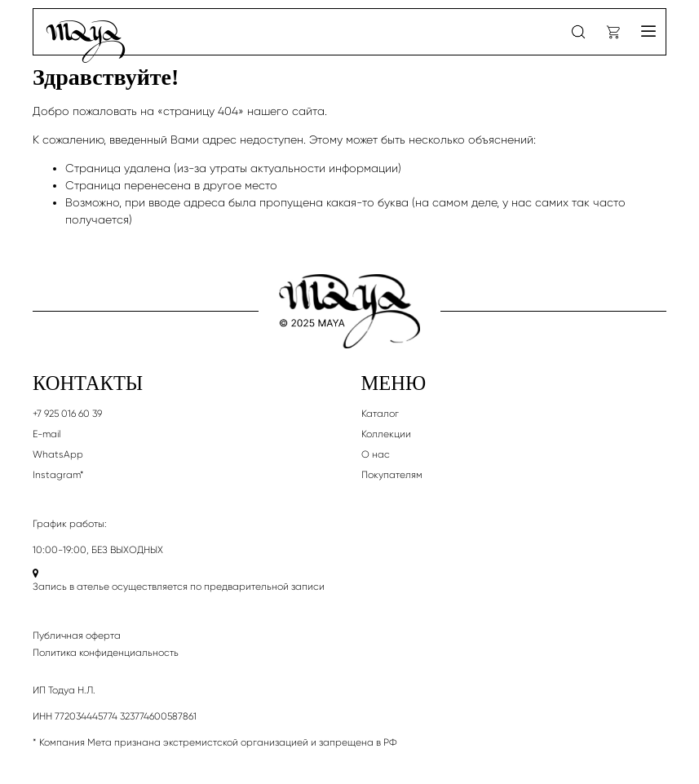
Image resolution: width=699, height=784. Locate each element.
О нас (376, 454)
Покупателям (392, 475)
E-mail (46, 434)
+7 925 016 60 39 (67, 414)
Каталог (380, 414)
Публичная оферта (77, 636)
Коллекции (386, 434)
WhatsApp (58, 454)
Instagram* (58, 475)
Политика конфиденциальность (106, 653)
